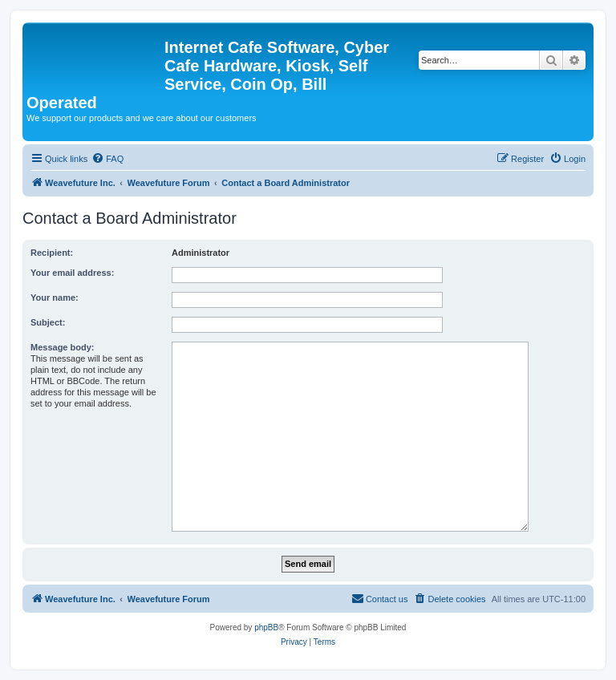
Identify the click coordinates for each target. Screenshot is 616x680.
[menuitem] (107, 159)
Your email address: (72, 273)
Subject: (48, 322)
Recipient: (52, 253)
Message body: (62, 347)
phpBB (266, 627)
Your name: (55, 297)
